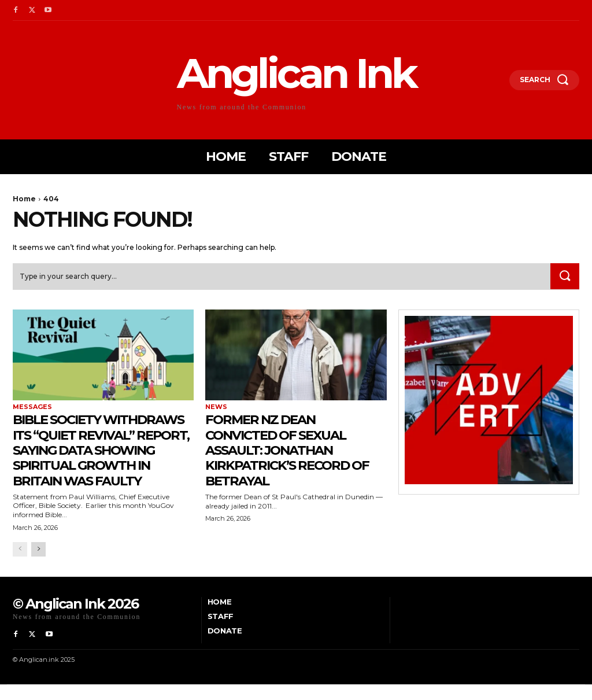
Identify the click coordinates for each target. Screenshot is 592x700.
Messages (32, 408)
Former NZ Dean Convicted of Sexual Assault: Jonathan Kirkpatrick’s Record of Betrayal (294, 450)
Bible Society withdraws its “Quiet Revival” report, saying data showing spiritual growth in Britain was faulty (101, 458)
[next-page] (38, 565)
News (216, 408)
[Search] (564, 277)
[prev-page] (20, 565)
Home (24, 199)
